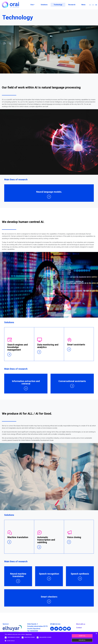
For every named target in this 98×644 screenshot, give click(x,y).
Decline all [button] (82, 640)
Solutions (44, 5)
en (96, 5)
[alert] (49, 638)
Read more (29, 634)
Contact (79, 628)
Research (72, 5)
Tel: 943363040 (32, 631)
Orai (32, 5)
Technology (58, 5)
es (93, 5)
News (83, 5)
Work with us (81, 624)
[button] (29, 641)
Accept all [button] (82, 636)
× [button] (96, 634)
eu (90, 5)
